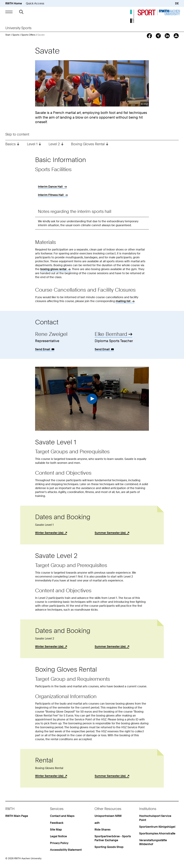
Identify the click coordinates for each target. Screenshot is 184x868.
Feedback (57, 823)
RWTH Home (14, 3)
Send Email (43, 349)
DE (177, 3)
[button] (9, 12)
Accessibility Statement (66, 850)
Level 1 (32, 144)
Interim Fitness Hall (51, 195)
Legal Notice (58, 836)
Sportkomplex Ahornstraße (157, 833)
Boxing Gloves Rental (88, 144)
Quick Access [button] (35, 3)
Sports (16, 35)
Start (8, 35)
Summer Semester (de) (110, 533)
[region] (92, 192)
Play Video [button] (92, 399)
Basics (11, 144)
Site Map (56, 829)
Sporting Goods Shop (109, 847)
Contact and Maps (62, 816)
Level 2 (54, 144)
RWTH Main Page (17, 816)
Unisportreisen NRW (108, 816)
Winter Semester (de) (49, 533)
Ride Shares (103, 829)
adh (97, 823)
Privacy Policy (59, 843)
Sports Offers (28, 35)
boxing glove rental (53, 269)
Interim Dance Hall (50, 187)
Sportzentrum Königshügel (157, 827)
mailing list (123, 301)
